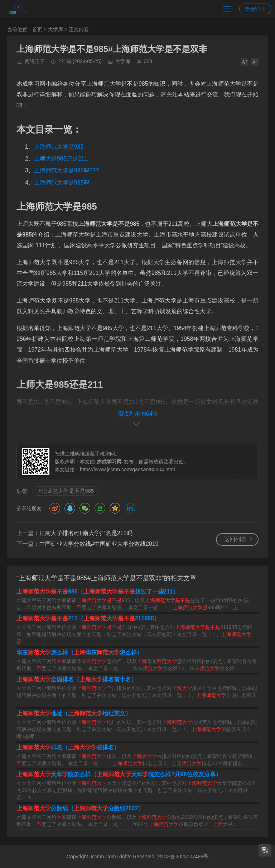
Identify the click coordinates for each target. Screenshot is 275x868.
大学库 (56, 29)
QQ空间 (115, 508)
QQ (70, 508)
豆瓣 (100, 508)
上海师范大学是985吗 (62, 183)
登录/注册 (255, 9)
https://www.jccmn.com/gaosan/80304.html (127, 469)
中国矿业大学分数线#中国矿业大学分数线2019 (99, 544)
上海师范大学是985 (59, 147)
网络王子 (35, 61)
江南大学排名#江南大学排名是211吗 (86, 533)
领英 (130, 508)
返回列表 (235, 539)
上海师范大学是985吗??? (66, 170)
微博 (55, 508)
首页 (37, 29)
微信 (85, 508)
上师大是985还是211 (61, 159)
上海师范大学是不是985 (65, 491)
